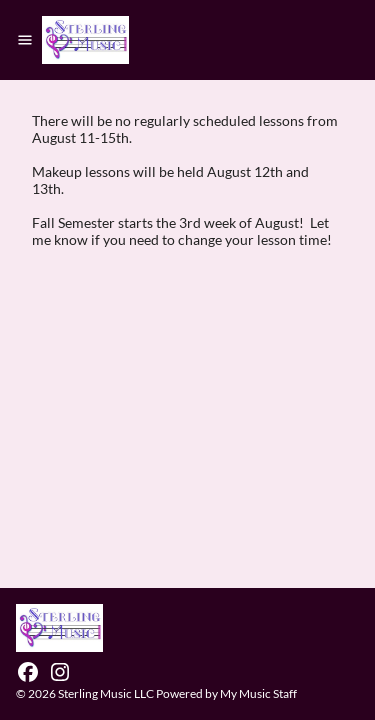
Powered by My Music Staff (226, 693)
